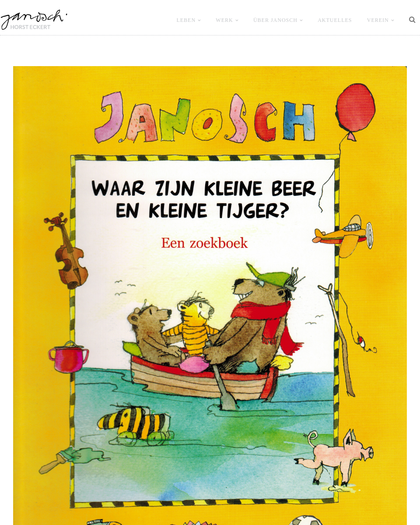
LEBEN (186, 20)
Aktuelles (335, 20)
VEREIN (378, 20)
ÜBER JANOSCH (275, 20)
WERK (224, 20)
